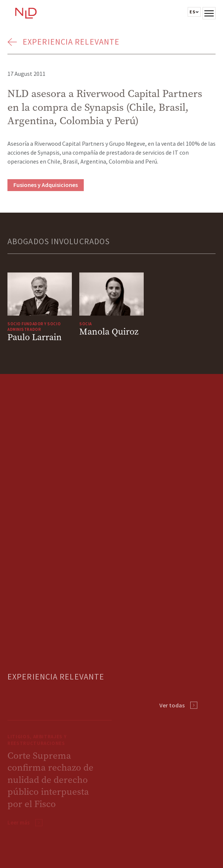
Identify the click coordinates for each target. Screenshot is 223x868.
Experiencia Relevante (71, 42)
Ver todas (172, 705)
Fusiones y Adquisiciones (46, 185)
